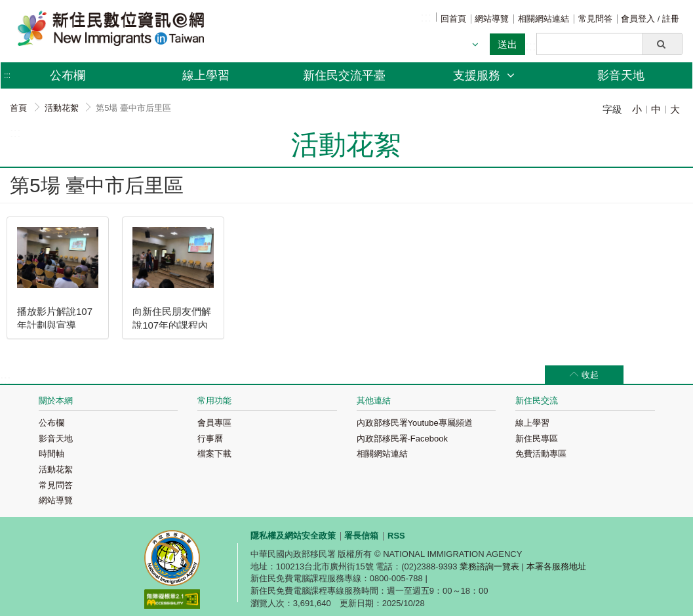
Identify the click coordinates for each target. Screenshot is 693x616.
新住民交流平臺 (344, 75)
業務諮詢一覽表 (489, 566)
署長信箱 (361, 536)
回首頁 (453, 19)
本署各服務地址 (556, 566)
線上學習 (206, 75)
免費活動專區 (541, 454)
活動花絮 (62, 108)
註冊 (671, 19)
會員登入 (639, 19)
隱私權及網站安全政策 (293, 536)
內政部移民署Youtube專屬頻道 (415, 423)
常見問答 (595, 19)
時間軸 (51, 454)
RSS (396, 536)
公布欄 (51, 423)
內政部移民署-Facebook (402, 439)
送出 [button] (507, 44)
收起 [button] (590, 375)
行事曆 (210, 439)
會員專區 (214, 423)
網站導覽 (492, 19)
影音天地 (621, 75)
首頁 (18, 108)
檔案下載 (214, 454)
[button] (663, 44)
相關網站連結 (544, 19)
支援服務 (484, 75)
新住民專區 (537, 439)
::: (426, 17)
